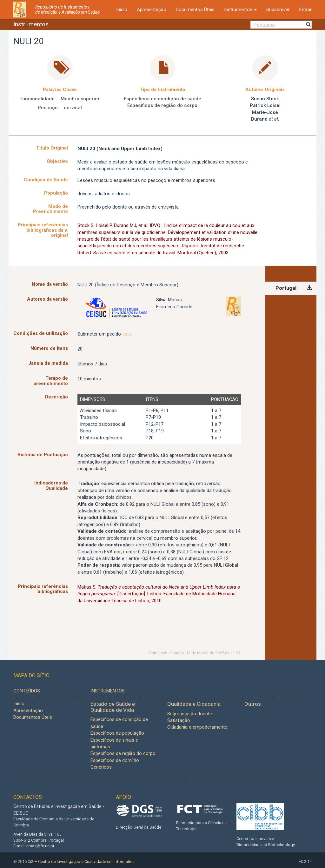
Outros (253, 704)
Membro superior (80, 99)
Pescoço (48, 108)
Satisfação (179, 720)
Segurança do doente (190, 714)
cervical (73, 108)
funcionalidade (37, 99)
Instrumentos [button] (240, 10)
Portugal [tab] (286, 288)
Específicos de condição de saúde (162, 99)
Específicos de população (117, 733)
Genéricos (101, 767)
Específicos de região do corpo (162, 105)
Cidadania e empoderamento (197, 727)
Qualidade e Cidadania (194, 704)
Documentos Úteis (195, 10)
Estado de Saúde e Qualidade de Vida (113, 707)
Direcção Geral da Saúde (139, 827)
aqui (126, 334)
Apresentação (152, 10)
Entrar (305, 10)
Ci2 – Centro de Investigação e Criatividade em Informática (81, 861)
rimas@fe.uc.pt (40, 846)
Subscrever (278, 10)
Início (122, 10)
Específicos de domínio (115, 760)
